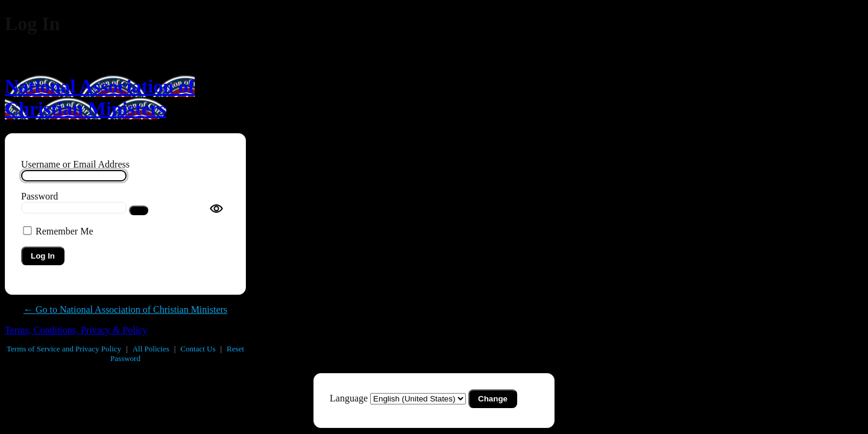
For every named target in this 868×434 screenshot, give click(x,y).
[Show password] (139, 210)
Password (39, 196)
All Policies (151, 349)
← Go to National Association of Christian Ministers (125, 310)
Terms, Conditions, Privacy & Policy (76, 330)
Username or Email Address (75, 164)
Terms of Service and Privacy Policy (64, 349)
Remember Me (64, 231)
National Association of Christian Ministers (100, 97)
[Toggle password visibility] (216, 209)
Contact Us (198, 349)
